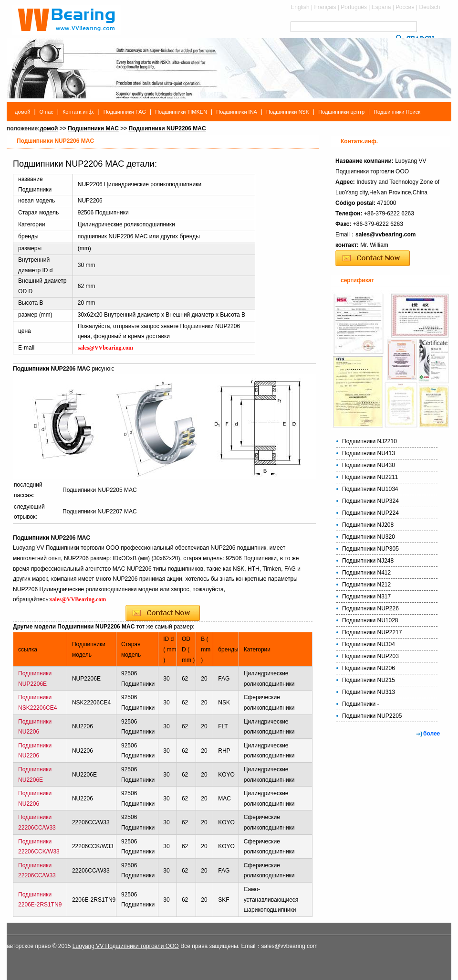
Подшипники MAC (93, 128)
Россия (405, 7)
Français (325, 7)
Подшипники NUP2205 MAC (100, 490)
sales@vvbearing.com (385, 234)
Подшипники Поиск (397, 112)
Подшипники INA (237, 112)
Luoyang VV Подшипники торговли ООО (126, 946)
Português (354, 7)
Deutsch (429, 7)
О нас (47, 112)
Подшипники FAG (125, 112)
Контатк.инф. (78, 112)
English (300, 7)
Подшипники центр (341, 112)
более (432, 734)
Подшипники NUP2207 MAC (100, 511)
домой (22, 112)
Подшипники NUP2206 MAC (167, 128)
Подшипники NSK (288, 112)
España (381, 7)
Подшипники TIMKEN (181, 112)
